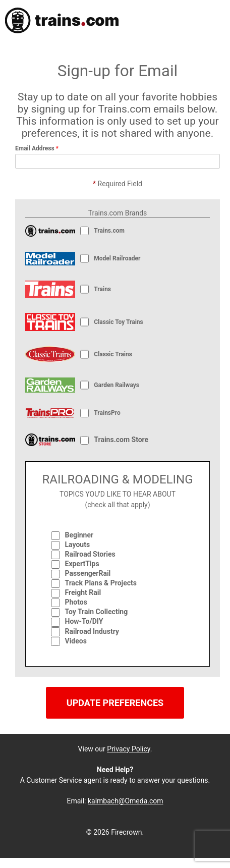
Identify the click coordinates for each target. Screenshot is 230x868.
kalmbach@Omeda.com (126, 801)
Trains (102, 289)
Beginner (79, 535)
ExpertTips (82, 564)
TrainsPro (107, 413)
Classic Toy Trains (118, 322)
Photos (76, 602)
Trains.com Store (121, 440)
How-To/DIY (84, 621)
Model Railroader (117, 258)
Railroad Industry (92, 631)
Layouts (78, 545)
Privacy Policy (128, 749)
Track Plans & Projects (101, 583)
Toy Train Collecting (97, 612)
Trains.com (110, 231)
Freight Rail (83, 592)
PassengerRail (88, 573)
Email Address (37, 148)
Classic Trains (113, 354)
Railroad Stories (90, 554)
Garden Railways (117, 385)
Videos (76, 641)
